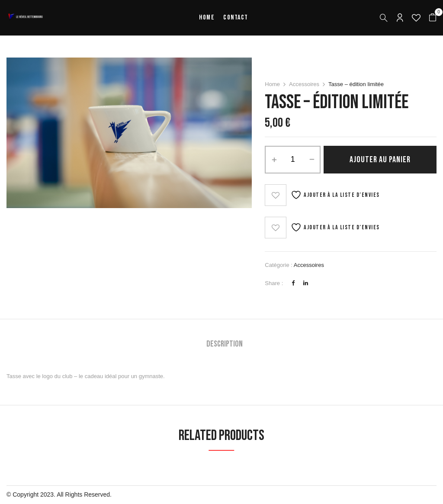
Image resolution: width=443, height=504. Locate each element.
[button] (433, 18)
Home (272, 84)
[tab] (225, 345)
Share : (274, 283)
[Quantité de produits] (293, 160)
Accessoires (304, 84)
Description (225, 344)
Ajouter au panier (380, 160)
